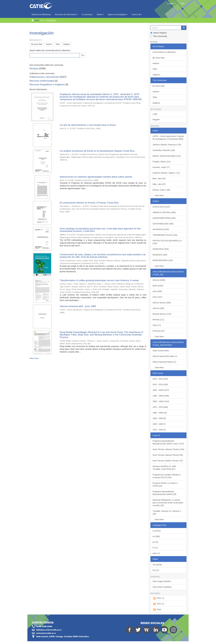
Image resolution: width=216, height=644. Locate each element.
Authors (49, 44)
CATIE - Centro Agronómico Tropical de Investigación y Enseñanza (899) (168, 138)
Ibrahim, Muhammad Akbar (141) (167, 156)
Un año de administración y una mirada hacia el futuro (88, 125)
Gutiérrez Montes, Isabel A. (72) (166, 173)
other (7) (156, 553)
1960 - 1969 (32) (160, 413)
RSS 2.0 (158, 604)
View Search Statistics (162, 587)
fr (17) (155, 548)
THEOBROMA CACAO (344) (165, 235)
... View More (158, 195)
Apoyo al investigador (118, 14)
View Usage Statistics (162, 581)
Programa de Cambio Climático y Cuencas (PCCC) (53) (167, 476)
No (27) (156, 570)
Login (155, 114)
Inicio (37, 20)
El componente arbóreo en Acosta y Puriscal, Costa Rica (89, 203)
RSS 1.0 (158, 598)
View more (34, 358)
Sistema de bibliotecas (41, 14)
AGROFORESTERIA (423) (164, 218)
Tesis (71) (157, 325)
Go (83, 55)
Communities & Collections (164, 52)
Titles (58, 44)
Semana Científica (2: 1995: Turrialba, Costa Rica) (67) (165, 468)
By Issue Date (37, 44)
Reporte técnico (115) (162, 314)
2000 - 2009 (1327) (161, 390)
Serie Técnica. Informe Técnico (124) (168, 449)
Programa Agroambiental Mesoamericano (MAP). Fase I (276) (168, 442)
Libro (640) (157, 291)
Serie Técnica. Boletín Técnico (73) (168, 461)
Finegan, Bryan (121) (162, 162)
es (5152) (157, 531)
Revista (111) (158, 320)
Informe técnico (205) (162, 303)
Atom (157, 610)
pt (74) (155, 542)
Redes (100, 14)
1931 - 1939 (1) (159, 430)
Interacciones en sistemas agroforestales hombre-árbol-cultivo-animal (96, 177)
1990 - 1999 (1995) (161, 396)
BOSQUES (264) (160, 255)
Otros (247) (158, 297)
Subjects (67, 44)
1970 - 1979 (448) (160, 407)
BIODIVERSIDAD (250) (163, 260)
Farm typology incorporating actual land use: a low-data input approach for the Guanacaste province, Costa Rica (100, 230)
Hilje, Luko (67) (159, 184)
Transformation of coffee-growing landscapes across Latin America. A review (99, 280)
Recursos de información (66, 14)
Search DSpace (159, 33)
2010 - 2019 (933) (160, 384)
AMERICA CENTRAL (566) (164, 212)
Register (156, 120)
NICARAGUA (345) (161, 229)
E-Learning (87, 14)
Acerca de (137, 14)
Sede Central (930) (161, 351)
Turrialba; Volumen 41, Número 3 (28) (167, 512)
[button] (172, 3)
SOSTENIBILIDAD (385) (163, 224)
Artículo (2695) (159, 280)
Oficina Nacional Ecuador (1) (165, 356)
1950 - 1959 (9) (159, 418)
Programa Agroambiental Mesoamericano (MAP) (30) (164, 493)
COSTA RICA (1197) (161, 207)
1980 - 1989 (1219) (161, 401)
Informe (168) (158, 308)
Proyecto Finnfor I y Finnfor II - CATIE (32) (166, 484)
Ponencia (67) (159, 331)
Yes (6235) (157, 565)
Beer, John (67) (159, 179)
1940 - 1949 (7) (159, 424)
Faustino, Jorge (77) (161, 167)
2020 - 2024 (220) (160, 379)
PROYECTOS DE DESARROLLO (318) (167, 242)
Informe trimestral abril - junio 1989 (78, 306)
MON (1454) (158, 286)
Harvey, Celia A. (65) (161, 190)
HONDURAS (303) (161, 249)
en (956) (156, 536)
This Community (159, 36)
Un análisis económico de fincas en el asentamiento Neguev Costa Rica (97, 151)
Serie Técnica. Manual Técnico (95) (168, 455)
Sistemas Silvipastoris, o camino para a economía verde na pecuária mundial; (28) (168, 503)
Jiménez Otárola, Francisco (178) (167, 145)
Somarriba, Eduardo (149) (164, 150)
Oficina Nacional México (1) (164, 362)
